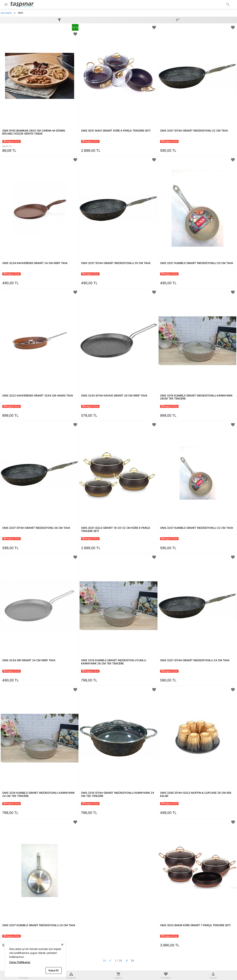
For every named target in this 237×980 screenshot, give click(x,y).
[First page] (105, 961)
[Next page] (127, 961)
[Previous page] (110, 961)
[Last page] (132, 961)
